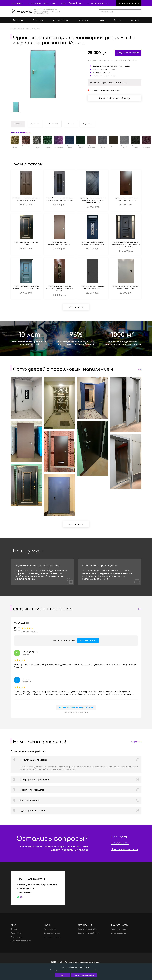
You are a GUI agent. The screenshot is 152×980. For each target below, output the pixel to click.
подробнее (136, 742)
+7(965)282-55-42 (102, 3)
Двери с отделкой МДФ (87, 929)
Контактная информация (21, 941)
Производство (50, 929)
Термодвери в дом (119, 929)
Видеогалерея (16, 937)
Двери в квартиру (61, 20)
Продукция (18, 20)
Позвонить (120, 843)
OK (62, 975)
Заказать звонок (125, 849)
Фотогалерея (84, 20)
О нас (102, 20)
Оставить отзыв (88, 641)
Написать (119, 837)
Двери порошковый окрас (89, 933)
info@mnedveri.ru (75, 3)
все (140, 369)
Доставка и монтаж (52, 933)
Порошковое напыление (21, 132)
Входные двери (85, 925)
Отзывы (117, 20)
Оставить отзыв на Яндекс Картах (76, 707)
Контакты (135, 20)
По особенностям (120, 925)
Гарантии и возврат (52, 937)
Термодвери (38, 20)
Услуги (47, 925)
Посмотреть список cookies (84, 975)
